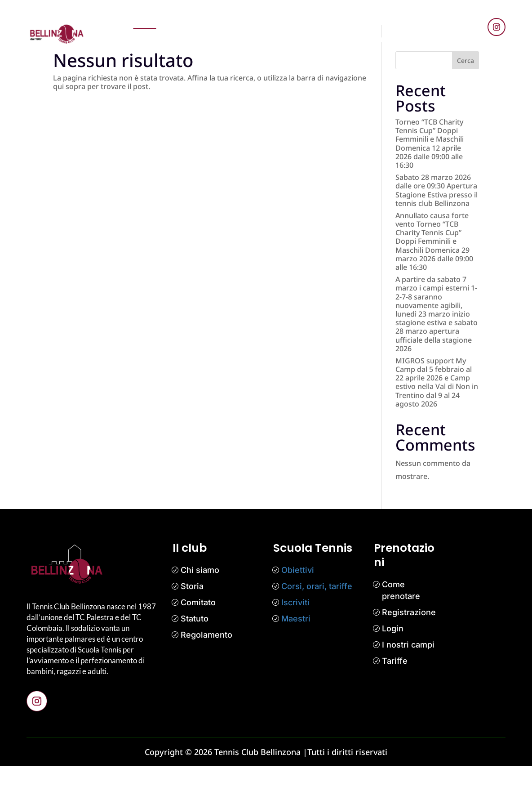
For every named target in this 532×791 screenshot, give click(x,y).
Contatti (349, 39)
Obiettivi (298, 595)
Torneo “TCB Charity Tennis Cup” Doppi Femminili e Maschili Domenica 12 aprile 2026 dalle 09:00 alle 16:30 (430, 169)
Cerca (465, 86)
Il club (370, 19)
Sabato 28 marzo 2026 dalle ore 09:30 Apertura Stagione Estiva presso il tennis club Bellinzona (437, 215)
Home (145, 19)
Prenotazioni (187, 19)
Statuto (195, 644)
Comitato (198, 628)
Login (393, 654)
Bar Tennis (391, 39)
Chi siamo (200, 595)
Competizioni (327, 19)
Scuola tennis (270, 19)
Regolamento (206, 660)
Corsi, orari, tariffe (317, 611)
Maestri (296, 644)
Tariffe (395, 686)
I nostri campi (408, 670)
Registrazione (409, 637)
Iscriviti (295, 628)
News (228, 19)
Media (399, 19)
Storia (192, 611)
